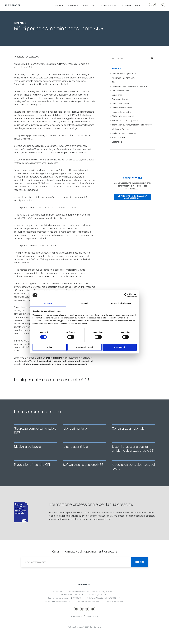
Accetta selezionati (84, 347)
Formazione (73, 5)
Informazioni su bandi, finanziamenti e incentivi (132, 125)
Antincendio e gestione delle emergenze (129, 87)
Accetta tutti (120, 347)
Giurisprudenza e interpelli (123, 116)
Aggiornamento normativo (123, 78)
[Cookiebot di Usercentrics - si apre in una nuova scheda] (126, 295)
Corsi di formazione (120, 104)
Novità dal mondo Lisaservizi (124, 133)
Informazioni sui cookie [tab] (121, 303)
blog (23, 23)
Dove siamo (125, 5)
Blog (95, 5)
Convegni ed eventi (120, 99)
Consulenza (117, 95)
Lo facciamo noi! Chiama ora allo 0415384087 (132, 197)
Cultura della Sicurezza (122, 108)
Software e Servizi (120, 138)
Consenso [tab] (48, 303)
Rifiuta (49, 347)
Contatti (138, 5)
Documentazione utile (121, 112)
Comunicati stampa (120, 91)
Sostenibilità (117, 142)
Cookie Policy (77, 616)
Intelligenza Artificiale (121, 129)
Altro (114, 82)
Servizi (86, 5)
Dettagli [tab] (84, 303)
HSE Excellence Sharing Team (125, 121)
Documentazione (109, 5)
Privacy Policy (92, 616)
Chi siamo (60, 5)
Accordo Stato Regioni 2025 (124, 74)
